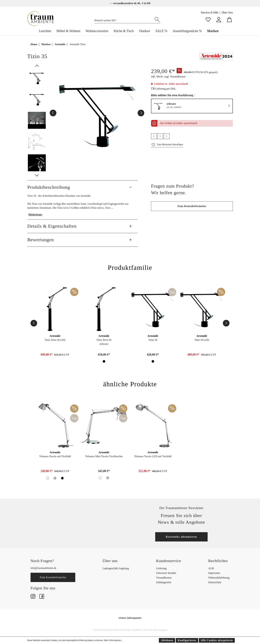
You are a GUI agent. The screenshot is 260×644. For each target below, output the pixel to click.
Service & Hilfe (210, 13)
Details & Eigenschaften (52, 226)
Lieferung (161, 568)
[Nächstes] (141, 113)
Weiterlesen (35, 215)
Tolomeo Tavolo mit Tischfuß (55, 456)
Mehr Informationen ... (114, 640)
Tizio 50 (153, 340)
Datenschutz (215, 582)
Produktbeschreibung (49, 187)
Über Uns (227, 13)
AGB (211, 568)
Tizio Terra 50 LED (55, 340)
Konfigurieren (187, 640)
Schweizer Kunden (166, 573)
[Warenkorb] (229, 19)
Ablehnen (167, 640)
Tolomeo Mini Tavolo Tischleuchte (104, 456)
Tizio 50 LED (202, 340)
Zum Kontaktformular (192, 206)
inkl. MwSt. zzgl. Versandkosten (168, 77)
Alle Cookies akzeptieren (217, 640)
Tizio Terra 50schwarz (104, 342)
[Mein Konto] (219, 19)
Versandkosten (164, 578)
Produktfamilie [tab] (130, 268)
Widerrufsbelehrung (219, 578)
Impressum (214, 573)
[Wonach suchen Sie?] (124, 20)
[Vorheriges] (53, 113)
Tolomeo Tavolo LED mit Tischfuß (153, 456)
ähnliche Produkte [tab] (130, 384)
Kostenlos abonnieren (181, 537)
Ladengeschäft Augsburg (116, 568)
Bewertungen (41, 240)
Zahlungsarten (164, 582)
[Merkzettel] (208, 19)
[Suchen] (157, 19)
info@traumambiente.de (43, 568)
